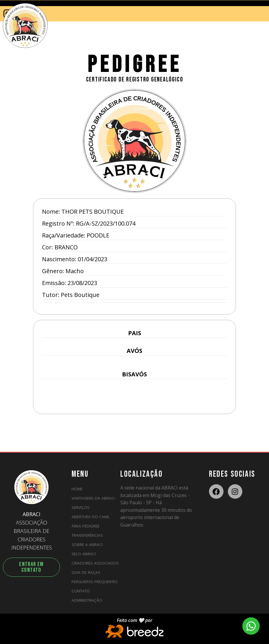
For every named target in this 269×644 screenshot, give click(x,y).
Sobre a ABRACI (87, 545)
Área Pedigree (86, 526)
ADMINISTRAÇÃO (87, 600)
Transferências (87, 535)
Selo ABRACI (84, 554)
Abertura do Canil (91, 517)
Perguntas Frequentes (95, 582)
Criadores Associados (95, 563)
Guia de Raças (86, 572)
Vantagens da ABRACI (93, 498)
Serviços (81, 507)
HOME (77, 489)
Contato (81, 591)
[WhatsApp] (251, 626)
